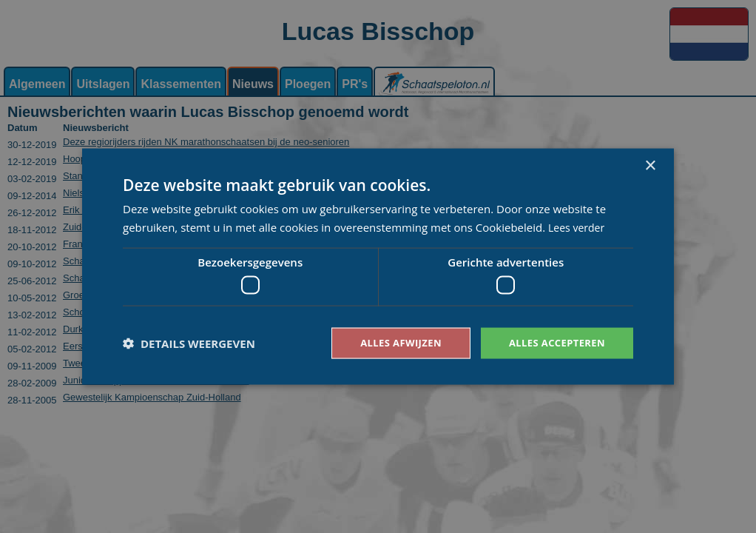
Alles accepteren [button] (553, 342)
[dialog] (378, 266)
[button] (189, 343)
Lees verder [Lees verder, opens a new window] (578, 226)
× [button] (650, 165)
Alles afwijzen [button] (391, 342)
